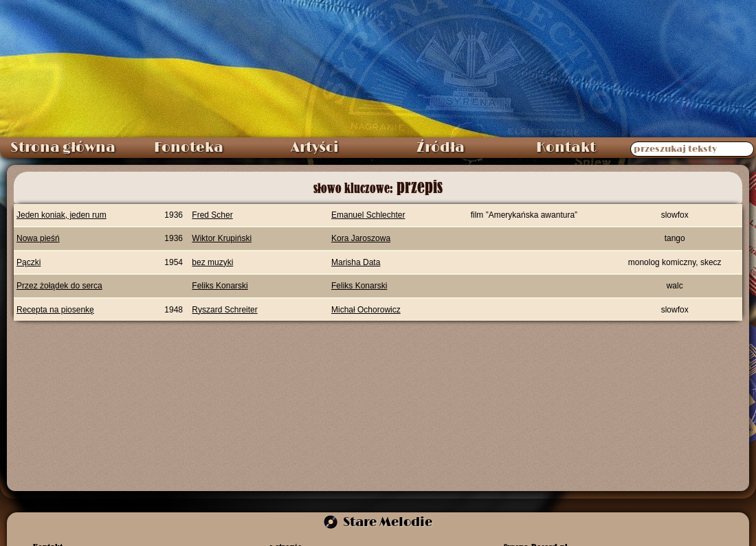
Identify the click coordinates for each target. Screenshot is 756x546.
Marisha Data (356, 262)
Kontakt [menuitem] (566, 148)
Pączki (29, 262)
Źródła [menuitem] (441, 148)
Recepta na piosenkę (55, 310)
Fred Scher (212, 215)
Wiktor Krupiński (222, 238)
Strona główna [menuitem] (63, 148)
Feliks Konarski (220, 286)
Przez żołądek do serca (59, 286)
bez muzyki (212, 262)
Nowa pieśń (38, 238)
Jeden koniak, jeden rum (62, 215)
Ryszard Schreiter (224, 310)
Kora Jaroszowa (361, 238)
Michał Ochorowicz (366, 310)
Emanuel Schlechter (368, 215)
